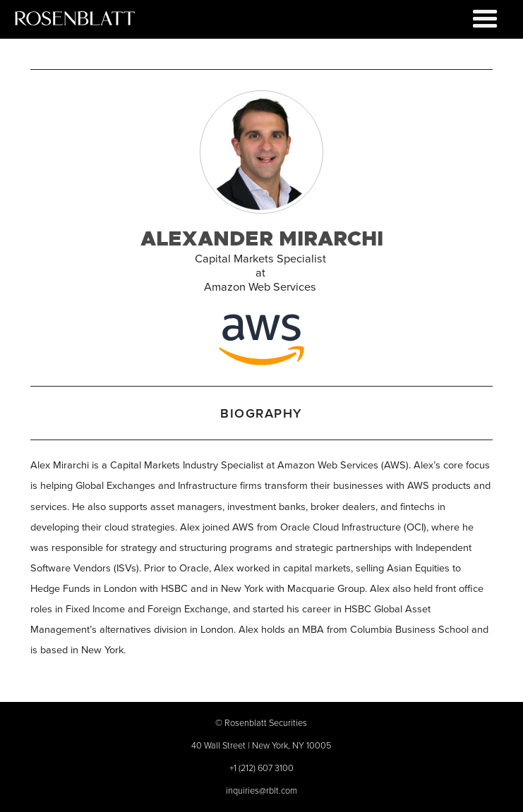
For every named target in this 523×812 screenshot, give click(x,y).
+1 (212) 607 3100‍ (261, 768)
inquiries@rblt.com (261, 790)
